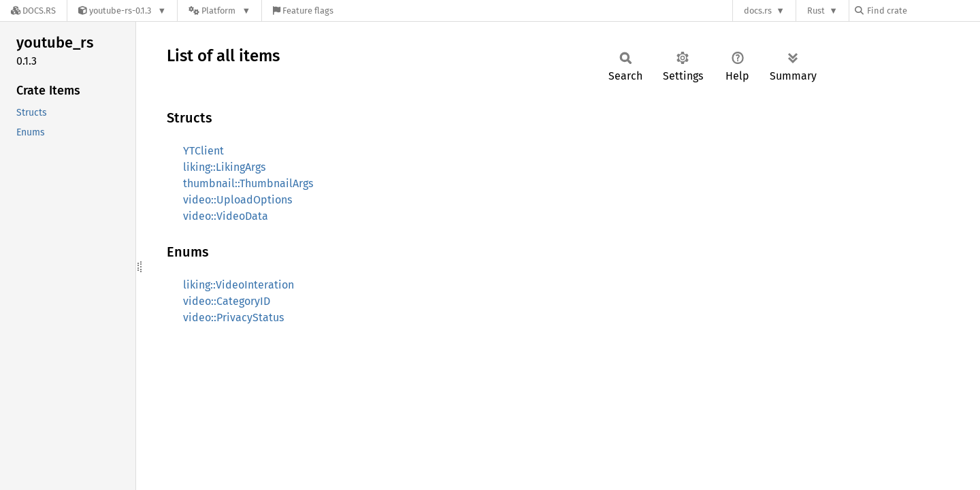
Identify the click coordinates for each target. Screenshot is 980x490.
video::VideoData (226, 216)
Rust (816, 11)
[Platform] (219, 11)
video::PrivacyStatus (233, 317)
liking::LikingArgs (224, 167)
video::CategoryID (227, 301)
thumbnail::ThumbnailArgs (248, 183)
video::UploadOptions (238, 200)
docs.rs (758, 11)
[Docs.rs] (33, 11)
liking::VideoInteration (239, 285)
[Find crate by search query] (923, 11)
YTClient (203, 151)
